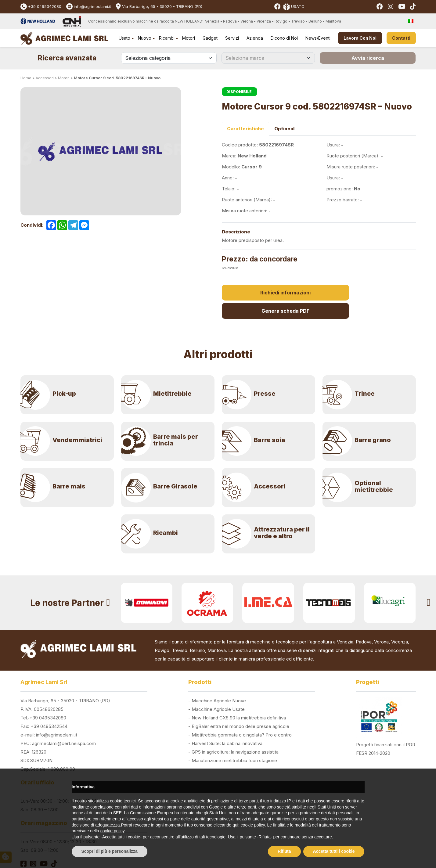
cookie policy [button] (253, 825)
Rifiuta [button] (284, 851)
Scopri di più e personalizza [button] (110, 851)
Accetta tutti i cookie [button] (334, 851)
